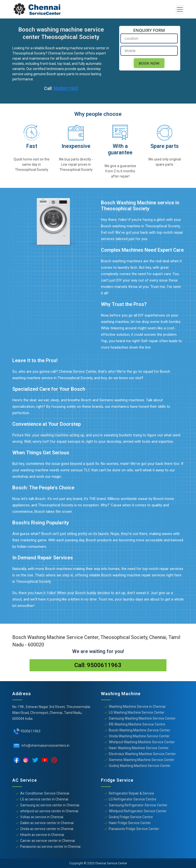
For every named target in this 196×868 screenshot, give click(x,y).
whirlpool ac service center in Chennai (49, 811)
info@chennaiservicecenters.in (45, 745)
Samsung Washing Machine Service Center (142, 718)
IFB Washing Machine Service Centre (137, 724)
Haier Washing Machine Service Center (139, 748)
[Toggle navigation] (180, 9)
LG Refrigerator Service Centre (133, 799)
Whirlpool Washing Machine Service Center (142, 742)
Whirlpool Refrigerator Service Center (138, 811)
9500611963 (66, 88)
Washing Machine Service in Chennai (137, 707)
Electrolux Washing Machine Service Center (142, 754)
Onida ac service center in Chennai (47, 829)
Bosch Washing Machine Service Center (139, 730)
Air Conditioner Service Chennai (45, 793)
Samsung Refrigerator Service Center (138, 805)
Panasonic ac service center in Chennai (50, 847)
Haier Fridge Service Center (130, 823)
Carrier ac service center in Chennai (48, 841)
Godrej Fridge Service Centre (131, 817)
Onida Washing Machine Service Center (139, 736)
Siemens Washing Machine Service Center (142, 760)
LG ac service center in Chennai (44, 799)
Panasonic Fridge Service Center (134, 829)
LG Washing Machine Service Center (137, 712)
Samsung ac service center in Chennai (50, 805)
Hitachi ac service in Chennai (42, 835)
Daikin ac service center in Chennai (47, 823)
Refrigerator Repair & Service (131, 793)
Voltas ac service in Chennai (42, 817)
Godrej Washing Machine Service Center (140, 766)
